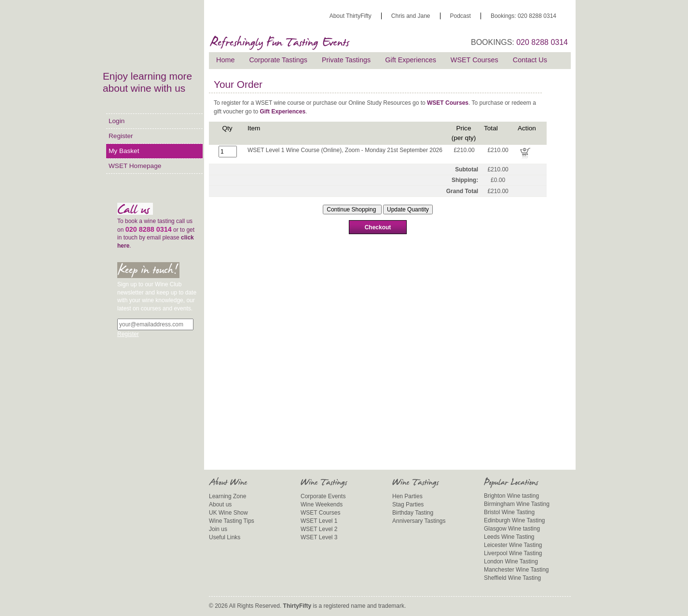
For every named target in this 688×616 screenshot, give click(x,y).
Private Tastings (346, 60)
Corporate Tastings (278, 60)
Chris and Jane (411, 16)
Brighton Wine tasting (511, 496)
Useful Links (225, 537)
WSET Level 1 (319, 521)
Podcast (461, 16)
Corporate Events (323, 496)
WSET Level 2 (319, 529)
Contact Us (530, 60)
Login (117, 121)
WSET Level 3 (319, 537)
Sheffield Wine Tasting (512, 578)
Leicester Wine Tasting (513, 545)
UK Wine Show (228, 513)
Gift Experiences (411, 60)
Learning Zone (227, 496)
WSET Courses (475, 60)
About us (220, 504)
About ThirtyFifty (351, 16)
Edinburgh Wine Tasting (515, 520)
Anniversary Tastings (419, 521)
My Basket (124, 151)
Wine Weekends (322, 504)
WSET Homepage (135, 166)
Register (121, 136)
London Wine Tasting (511, 561)
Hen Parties (407, 496)
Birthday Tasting (413, 513)
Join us (218, 529)
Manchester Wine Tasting (516, 570)
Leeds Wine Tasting (509, 537)
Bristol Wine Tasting (509, 512)
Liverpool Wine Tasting (513, 553)
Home (225, 60)
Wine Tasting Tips (232, 521)
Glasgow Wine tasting (512, 529)
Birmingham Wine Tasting (517, 504)
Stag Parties (408, 504)
